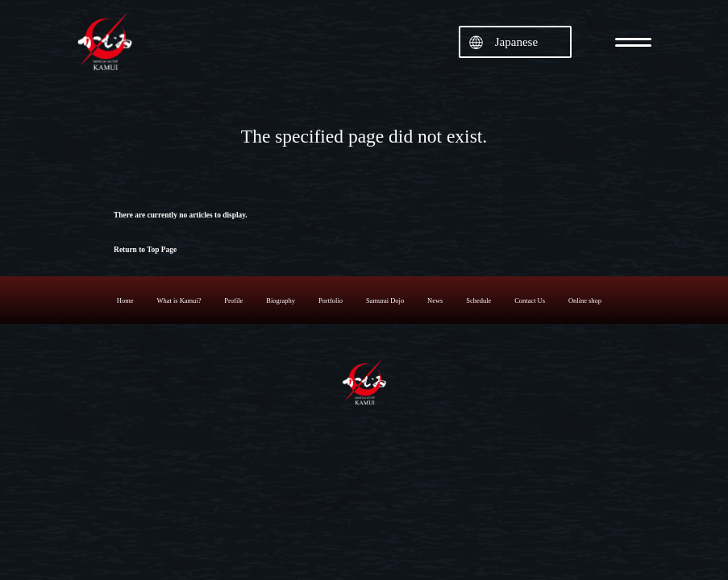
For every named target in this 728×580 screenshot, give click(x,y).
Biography (281, 300)
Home (125, 300)
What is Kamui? (179, 300)
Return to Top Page (145, 250)
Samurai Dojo (385, 300)
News (435, 300)
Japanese (516, 42)
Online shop (585, 300)
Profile (233, 300)
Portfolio (331, 300)
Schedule (478, 300)
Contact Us (530, 300)
